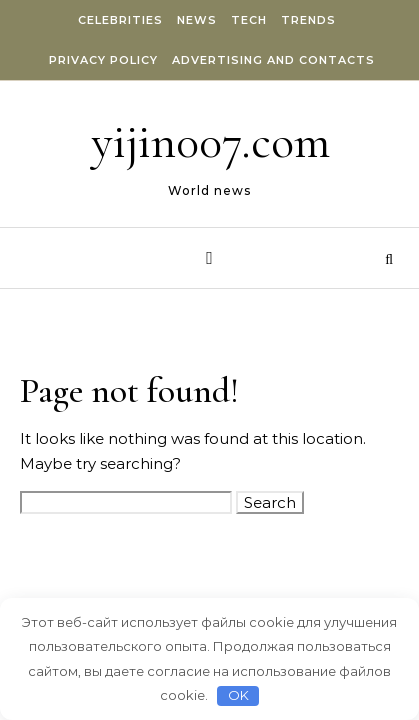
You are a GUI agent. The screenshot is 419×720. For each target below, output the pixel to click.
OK (238, 695)
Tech (249, 20)
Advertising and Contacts (273, 60)
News (197, 20)
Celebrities (120, 20)
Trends (308, 20)
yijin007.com (211, 142)
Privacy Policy (103, 60)
